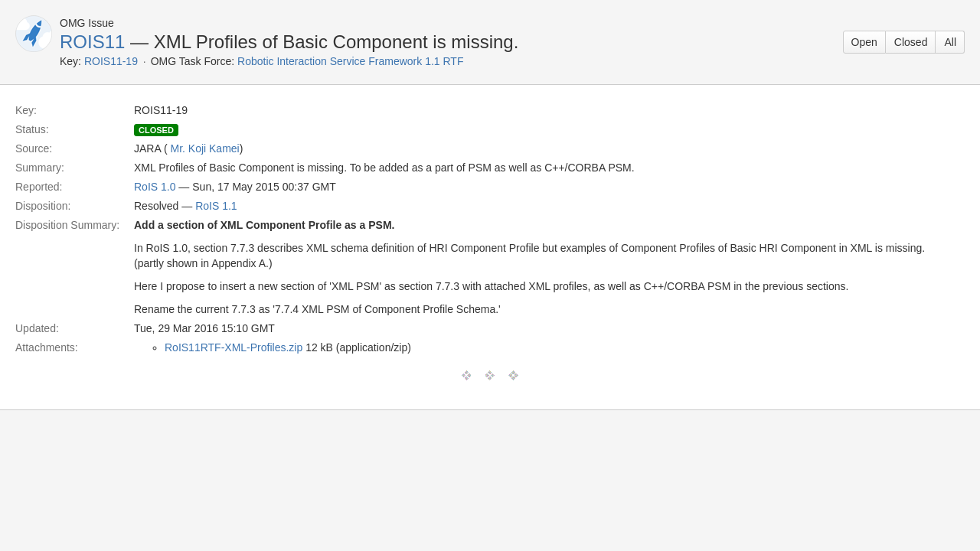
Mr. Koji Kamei (204, 148)
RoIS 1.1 (216, 206)
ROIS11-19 (111, 61)
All (950, 42)
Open (864, 42)
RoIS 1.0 (155, 187)
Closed (911, 42)
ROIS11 (92, 42)
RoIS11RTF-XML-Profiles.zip (234, 347)
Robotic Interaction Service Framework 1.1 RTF (350, 61)
